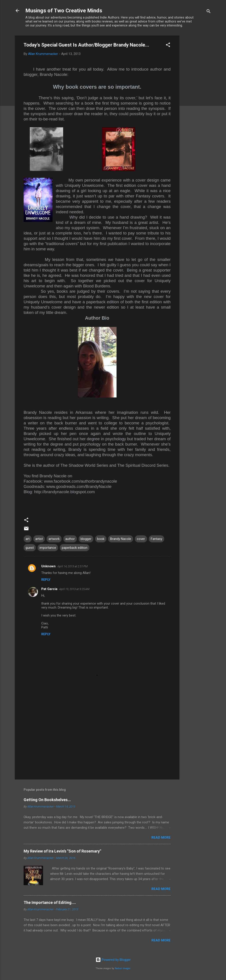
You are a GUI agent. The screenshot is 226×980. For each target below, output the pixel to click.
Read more (161, 838)
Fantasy (156, 539)
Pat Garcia (49, 589)
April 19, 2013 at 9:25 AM (74, 589)
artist (39, 539)
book (101, 539)
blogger (86, 539)
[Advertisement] (197, 102)
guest (30, 548)
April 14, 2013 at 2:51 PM (73, 566)
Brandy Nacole (121, 539)
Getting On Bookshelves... (47, 800)
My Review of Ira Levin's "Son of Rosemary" (62, 851)
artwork (54, 539)
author (70, 539)
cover (141, 539)
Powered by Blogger (113, 960)
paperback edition (75, 548)
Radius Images (123, 968)
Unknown (48, 566)
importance (48, 548)
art (28, 539)
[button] (168, 46)
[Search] (209, 12)
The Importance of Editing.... (50, 902)
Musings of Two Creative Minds (64, 11)
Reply (46, 580)
